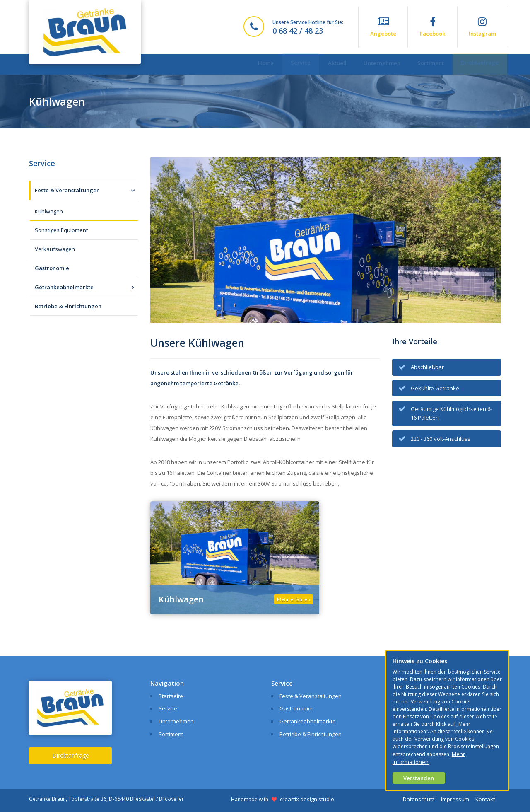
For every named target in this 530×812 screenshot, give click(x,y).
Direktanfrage (478, 64)
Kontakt (485, 799)
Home (246, 64)
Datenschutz (419, 799)
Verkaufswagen (55, 249)
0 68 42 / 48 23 (298, 31)
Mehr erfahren (294, 599)
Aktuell (324, 64)
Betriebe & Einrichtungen (68, 306)
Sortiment (425, 64)
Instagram (482, 27)
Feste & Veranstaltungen (67, 190)
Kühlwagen (49, 211)
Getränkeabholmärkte (64, 287)
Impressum (455, 799)
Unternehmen (373, 64)
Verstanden (419, 778)
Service (284, 64)
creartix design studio (307, 799)
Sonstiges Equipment (61, 230)
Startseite (171, 696)
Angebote (383, 27)
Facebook (432, 27)
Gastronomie (52, 268)
